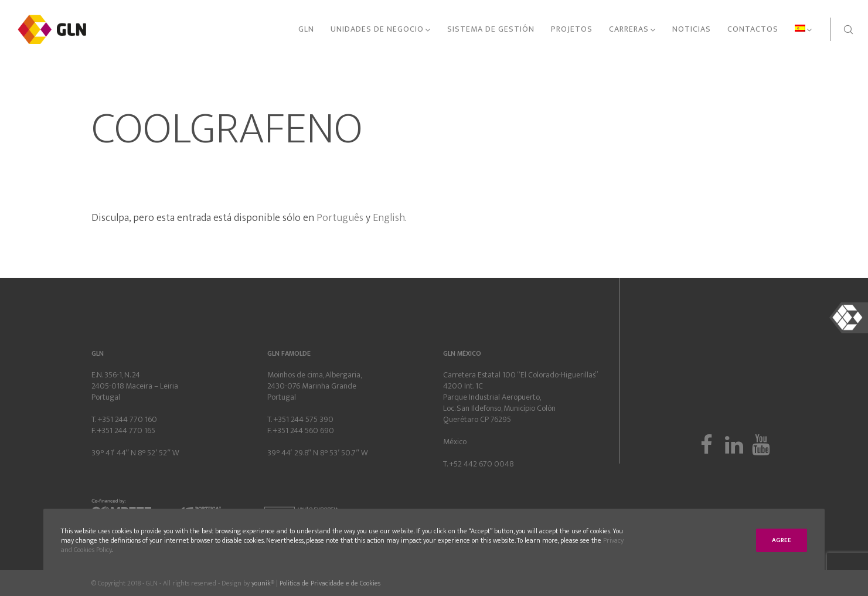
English (389, 218)
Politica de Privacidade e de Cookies (330, 583)
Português (340, 218)
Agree (782, 540)
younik (261, 583)
